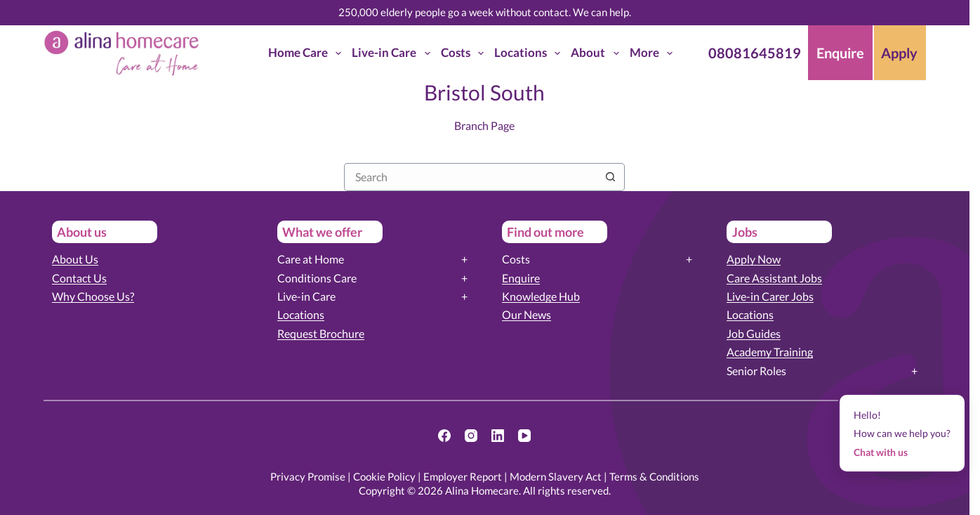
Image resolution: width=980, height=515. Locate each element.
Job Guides (754, 333)
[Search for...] (470, 177)
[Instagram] (471, 436)
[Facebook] (444, 436)
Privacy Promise (308, 476)
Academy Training (770, 352)
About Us (75, 259)
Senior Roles (756, 371)
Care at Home (311, 259)
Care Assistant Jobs (774, 278)
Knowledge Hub (541, 296)
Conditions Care (317, 278)
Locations (530, 53)
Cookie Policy (384, 476)
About (597, 53)
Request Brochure (321, 333)
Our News (527, 314)
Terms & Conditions (654, 476)
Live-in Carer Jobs (770, 296)
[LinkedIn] (498, 436)
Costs (465, 53)
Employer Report (463, 476)
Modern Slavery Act (556, 476)
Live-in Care (393, 53)
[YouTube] (524, 436)
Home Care (307, 53)
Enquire (521, 278)
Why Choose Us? (93, 296)
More (654, 53)
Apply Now (754, 259)
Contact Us (79, 278)
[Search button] (611, 177)
